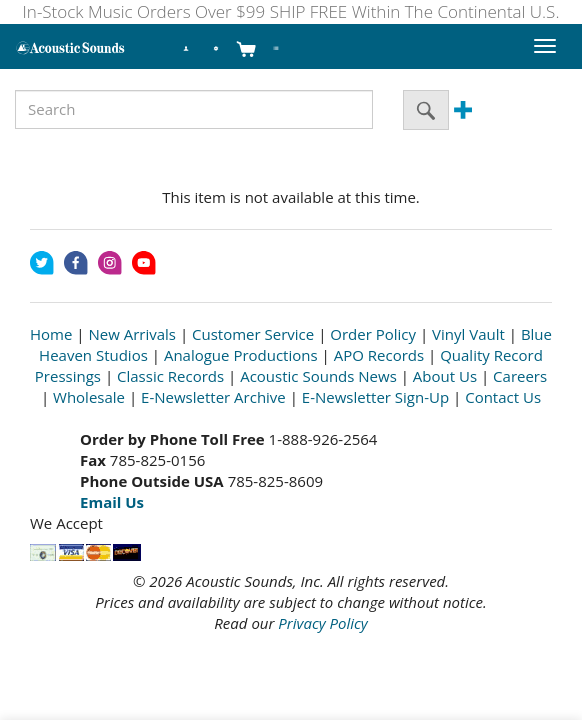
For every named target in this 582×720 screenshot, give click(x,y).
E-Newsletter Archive (213, 397)
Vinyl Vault (468, 334)
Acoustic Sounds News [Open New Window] (318, 376)
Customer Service (253, 334)
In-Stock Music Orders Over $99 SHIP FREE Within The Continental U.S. (291, 11)
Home (51, 334)
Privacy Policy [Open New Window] (322, 623)
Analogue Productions (241, 355)
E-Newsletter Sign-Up (375, 397)
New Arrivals (132, 334)
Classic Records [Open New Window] (170, 376)
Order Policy (373, 334)
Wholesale (89, 397)
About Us (445, 376)
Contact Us (503, 397)
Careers (520, 376)
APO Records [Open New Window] (379, 355)
